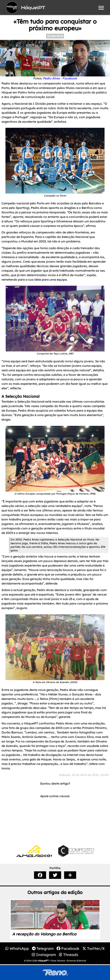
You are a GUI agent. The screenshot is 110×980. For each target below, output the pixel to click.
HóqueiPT (43, 961)
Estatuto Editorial (77, 961)
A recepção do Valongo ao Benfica (44, 934)
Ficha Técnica (58, 961)
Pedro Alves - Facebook (60, 78)
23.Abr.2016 (55, 36)
